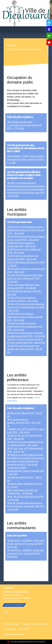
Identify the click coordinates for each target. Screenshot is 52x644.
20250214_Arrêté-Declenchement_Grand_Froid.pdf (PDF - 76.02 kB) (26, 471)
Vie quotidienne (24, 49)
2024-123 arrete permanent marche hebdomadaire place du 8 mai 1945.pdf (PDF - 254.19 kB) (26, 230)
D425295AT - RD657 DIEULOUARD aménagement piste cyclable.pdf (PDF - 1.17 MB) (26, 159)
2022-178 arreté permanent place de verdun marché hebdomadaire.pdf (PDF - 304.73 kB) (26, 307)
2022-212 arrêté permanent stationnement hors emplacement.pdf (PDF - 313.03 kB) (25, 327)
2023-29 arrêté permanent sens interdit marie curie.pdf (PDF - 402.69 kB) (25, 349)
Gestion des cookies (14, 634)
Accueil (10, 49)
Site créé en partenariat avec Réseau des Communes (26, 642)
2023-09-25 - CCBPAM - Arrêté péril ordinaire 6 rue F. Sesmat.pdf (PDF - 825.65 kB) (25, 553)
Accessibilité (10, 629)
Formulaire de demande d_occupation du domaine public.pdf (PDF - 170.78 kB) (24, 125)
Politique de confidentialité (34, 624)
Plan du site (24, 629)
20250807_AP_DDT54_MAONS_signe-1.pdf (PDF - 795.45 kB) (26, 429)
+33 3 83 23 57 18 (12, 602)
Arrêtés (37, 49)
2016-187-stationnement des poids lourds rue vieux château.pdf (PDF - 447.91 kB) (25, 278)
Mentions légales (11, 624)
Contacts (9, 588)
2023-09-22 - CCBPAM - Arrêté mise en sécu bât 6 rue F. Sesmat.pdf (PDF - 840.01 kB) (26, 544)
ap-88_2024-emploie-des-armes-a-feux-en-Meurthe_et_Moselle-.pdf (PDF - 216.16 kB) (26, 506)
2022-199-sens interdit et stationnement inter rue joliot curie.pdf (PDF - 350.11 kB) (25, 317)
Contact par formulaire (14, 605)
